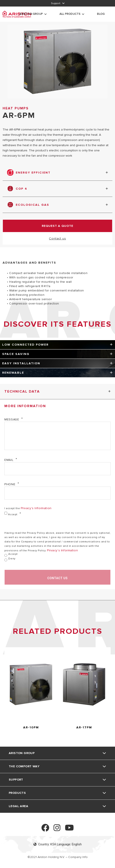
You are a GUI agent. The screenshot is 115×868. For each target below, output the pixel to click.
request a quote (57, 226)
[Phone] (57, 493)
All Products (70, 14)
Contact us (57, 238)
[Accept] (6, 513)
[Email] (57, 469)
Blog (101, 14)
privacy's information (36, 508)
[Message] (57, 436)
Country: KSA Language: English (58, 844)
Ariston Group (31, 14)
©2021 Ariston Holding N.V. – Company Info (58, 857)
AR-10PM (31, 727)
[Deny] (6, 560)
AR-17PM (84, 727)
